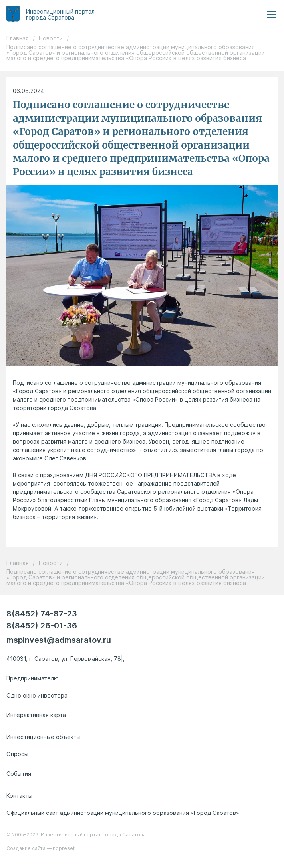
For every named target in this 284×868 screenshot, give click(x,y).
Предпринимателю (33, 678)
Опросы (17, 754)
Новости (51, 38)
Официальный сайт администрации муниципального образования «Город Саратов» (123, 813)
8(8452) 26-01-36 (42, 625)
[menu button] (271, 14)
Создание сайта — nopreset (41, 848)
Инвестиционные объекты (44, 737)
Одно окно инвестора (37, 695)
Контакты (19, 796)
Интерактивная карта (36, 715)
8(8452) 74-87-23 (42, 613)
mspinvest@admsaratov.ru (59, 640)
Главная (18, 38)
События (19, 774)
